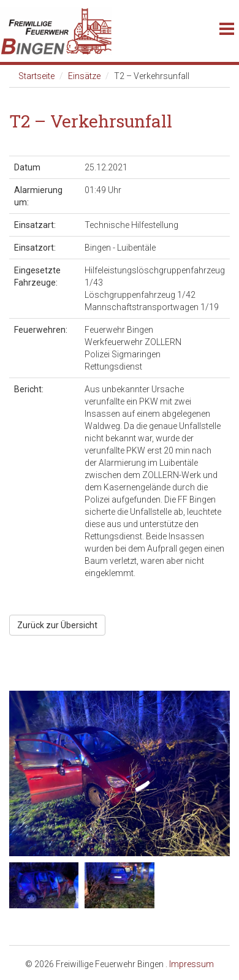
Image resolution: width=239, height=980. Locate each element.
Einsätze (84, 76)
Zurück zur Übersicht (57, 625)
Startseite (36, 76)
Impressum (192, 964)
